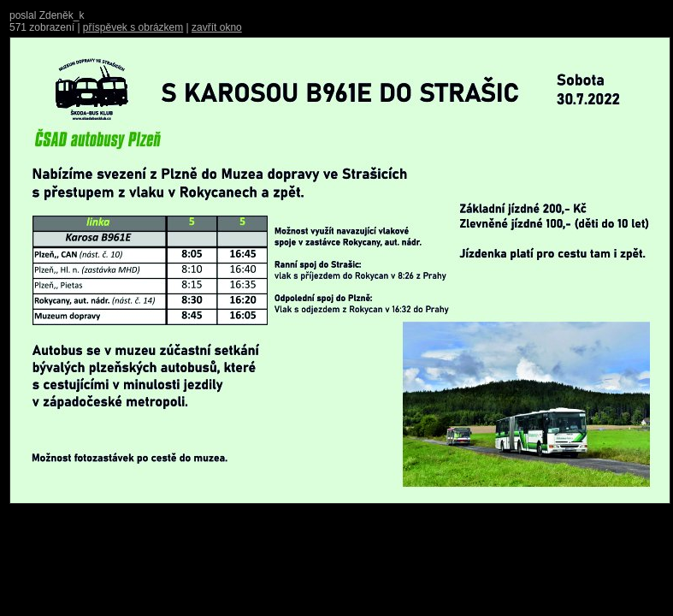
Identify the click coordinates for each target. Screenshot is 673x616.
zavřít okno (217, 27)
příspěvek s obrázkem (133, 27)
